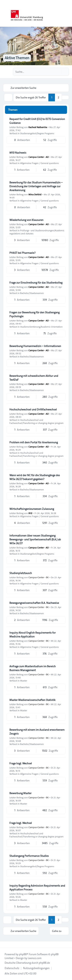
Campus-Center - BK (38, 577)
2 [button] (58, 97)
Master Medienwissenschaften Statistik (32, 700)
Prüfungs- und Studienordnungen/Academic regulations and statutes (37, 232)
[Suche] (58, 72)
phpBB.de (44, 963)
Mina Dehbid (35, 194)
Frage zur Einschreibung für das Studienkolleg (36, 283)
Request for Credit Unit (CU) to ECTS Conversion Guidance (37, 121)
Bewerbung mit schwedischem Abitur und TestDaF (34, 378)
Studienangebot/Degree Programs (37, 133)
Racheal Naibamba (38, 127)
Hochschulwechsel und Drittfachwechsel (33, 409)
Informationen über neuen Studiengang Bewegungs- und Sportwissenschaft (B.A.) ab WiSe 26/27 (35, 539)
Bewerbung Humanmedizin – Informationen (35, 346)
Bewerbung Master (20, 793)
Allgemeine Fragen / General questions (39, 163)
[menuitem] (12, 968)
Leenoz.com (35, 958)
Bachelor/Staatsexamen (32, 293)
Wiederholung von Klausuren (26, 220)
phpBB (23, 954)
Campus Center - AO (39, 157)
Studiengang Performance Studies (29, 856)
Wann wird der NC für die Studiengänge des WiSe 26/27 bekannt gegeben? (35, 477)
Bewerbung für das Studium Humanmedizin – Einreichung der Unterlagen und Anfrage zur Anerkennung (36, 186)
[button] (65, 97)
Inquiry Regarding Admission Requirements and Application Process (37, 888)
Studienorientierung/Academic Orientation (41, 327)
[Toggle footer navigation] (5, 944)
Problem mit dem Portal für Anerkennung (34, 442)
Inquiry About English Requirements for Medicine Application (33, 635)
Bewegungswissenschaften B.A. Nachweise (34, 603)
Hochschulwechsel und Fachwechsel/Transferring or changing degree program (36, 421)
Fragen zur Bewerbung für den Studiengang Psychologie (34, 314)
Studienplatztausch (21, 573)
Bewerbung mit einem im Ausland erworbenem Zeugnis (37, 732)
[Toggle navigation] (67, 13)
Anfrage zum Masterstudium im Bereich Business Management (33, 668)
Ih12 (30, 513)
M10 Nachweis (18, 153)
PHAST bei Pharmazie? (22, 253)
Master (24, 681)
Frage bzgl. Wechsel (21, 763)
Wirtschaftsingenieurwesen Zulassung (32, 509)
